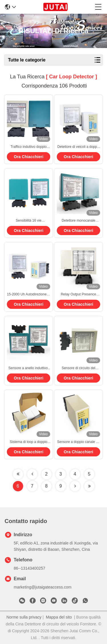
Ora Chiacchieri (29, 157)
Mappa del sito (59, 617)
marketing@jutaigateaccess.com (43, 587)
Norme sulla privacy (24, 617)
